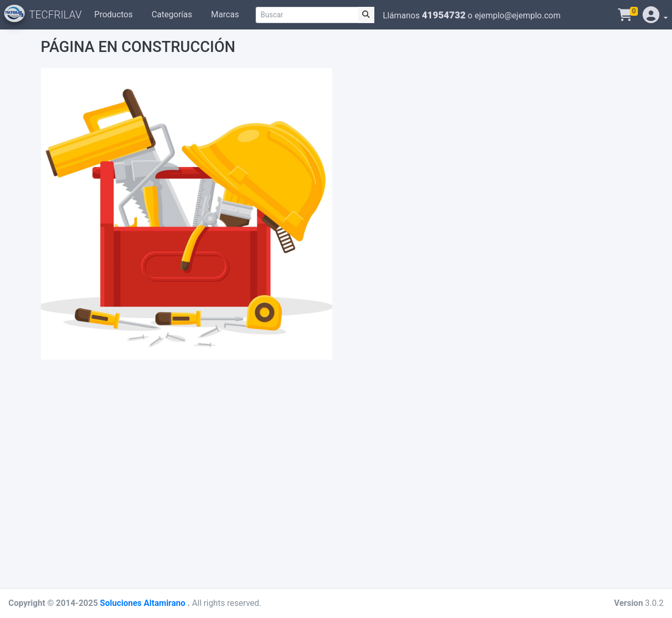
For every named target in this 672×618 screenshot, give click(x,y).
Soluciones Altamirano (144, 603)
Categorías (172, 14)
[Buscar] (307, 15)
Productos (114, 14)
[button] (654, 15)
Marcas (225, 14)
